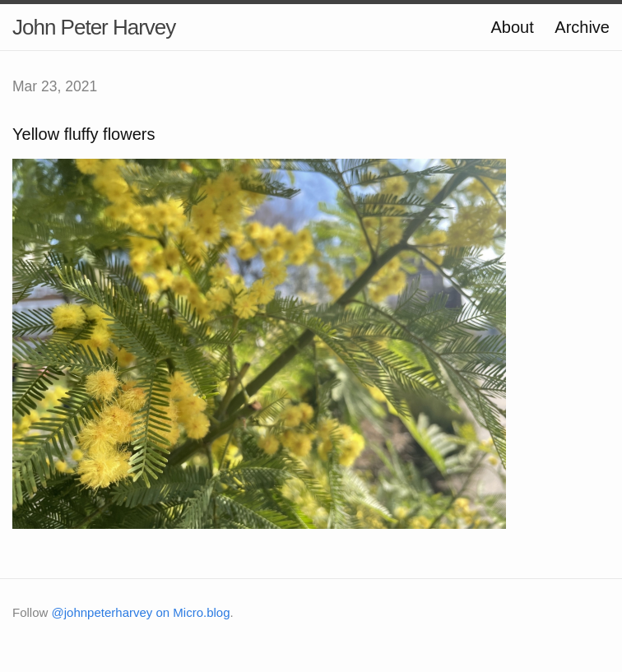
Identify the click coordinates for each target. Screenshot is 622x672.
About (512, 27)
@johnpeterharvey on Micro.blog (141, 612)
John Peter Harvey (94, 27)
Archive (582, 27)
